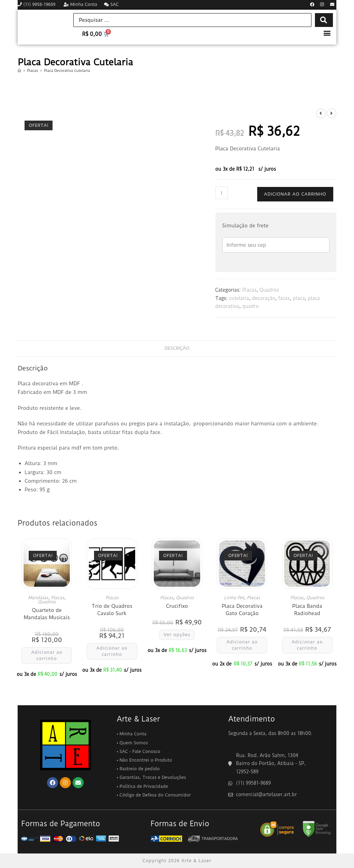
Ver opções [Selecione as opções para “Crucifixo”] (177, 635)
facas (284, 298)
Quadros (269, 290)
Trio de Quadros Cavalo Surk (112, 610)
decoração (264, 298)
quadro (251, 306)
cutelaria (239, 298)
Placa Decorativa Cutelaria (67, 71)
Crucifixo (177, 606)
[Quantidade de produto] (222, 193)
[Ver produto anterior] (321, 113)
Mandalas (38, 598)
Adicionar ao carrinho (295, 194)
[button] (327, 33)
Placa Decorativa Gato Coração (242, 610)
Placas (249, 290)
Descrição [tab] (177, 348)
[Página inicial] (19, 71)
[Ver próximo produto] (332, 113)
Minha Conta (80, 4)
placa (299, 298)
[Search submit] (324, 20)
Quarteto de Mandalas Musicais (47, 614)
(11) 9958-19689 (37, 4)
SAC (111, 4)
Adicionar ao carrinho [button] (47, 655)
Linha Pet (234, 598)
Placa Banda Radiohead (307, 610)
